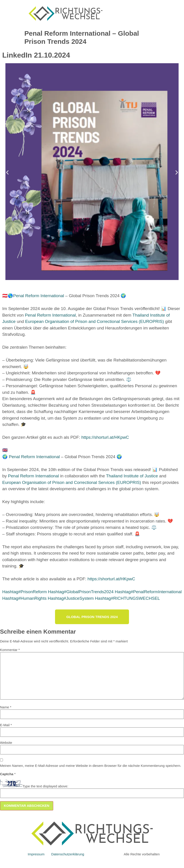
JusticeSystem (71, 598)
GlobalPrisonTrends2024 (81, 592)
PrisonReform (25, 592)
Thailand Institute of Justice (132, 476)
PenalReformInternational (148, 592)
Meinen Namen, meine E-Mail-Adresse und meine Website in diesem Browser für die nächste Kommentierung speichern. (91, 766)
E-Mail (6, 725)
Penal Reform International (39, 296)
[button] (7, 172)
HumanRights (24, 598)
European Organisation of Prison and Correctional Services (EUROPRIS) (94, 321)
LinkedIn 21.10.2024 (36, 55)
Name (6, 707)
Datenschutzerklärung (68, 854)
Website (6, 743)
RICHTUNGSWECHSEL (127, 598)
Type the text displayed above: (45, 786)
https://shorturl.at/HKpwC (105, 437)
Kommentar (10, 650)
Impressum (36, 854)
